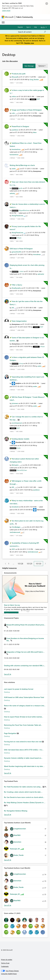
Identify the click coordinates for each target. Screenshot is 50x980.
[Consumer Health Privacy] (25, 974)
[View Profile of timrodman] (37, 254)
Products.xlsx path (19, 74)
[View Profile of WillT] (38, 99)
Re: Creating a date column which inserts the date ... (23, 792)
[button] (29, 66)
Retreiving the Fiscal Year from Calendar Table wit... (23, 725)
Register (20, 27)
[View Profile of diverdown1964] (21, 442)
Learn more (6, 10)
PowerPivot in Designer (21, 126)
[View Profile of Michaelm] (15, 465)
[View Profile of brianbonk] (15, 507)
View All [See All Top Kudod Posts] (8, 815)
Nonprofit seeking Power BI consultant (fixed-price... (26, 625)
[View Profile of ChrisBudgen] (16, 527)
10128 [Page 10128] (20, 564)
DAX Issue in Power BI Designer (21, 249)
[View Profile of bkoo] (35, 132)
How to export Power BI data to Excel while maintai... (24, 717)
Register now (29, 43)
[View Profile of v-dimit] (21, 271)
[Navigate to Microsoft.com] (8, 17)
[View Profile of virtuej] (21, 363)
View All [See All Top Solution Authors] (8, 860)
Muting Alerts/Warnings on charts (22, 165)
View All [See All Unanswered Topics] (8, 674)
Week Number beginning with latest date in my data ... (24, 766)
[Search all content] (32, 32)
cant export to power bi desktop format (19, 689)
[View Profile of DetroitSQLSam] (22, 470)
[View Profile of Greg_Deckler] (34, 79)
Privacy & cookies (7, 959)
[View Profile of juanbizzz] (15, 130)
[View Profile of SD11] (13, 549)
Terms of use (5, 963)
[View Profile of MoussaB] (15, 77)
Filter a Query (17, 285)
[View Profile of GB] (13, 487)
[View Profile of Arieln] (19, 448)
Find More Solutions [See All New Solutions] (8, 773)
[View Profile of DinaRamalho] (16, 288)
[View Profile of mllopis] (19, 238)
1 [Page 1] (9, 564)
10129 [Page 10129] (29, 564)
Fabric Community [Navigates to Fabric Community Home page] (25, 17)
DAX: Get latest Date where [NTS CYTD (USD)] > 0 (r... (24, 750)
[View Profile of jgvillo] (21, 188)
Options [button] (41, 66)
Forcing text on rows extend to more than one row (23, 742)
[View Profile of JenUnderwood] (15, 532)
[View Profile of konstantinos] (16, 149)
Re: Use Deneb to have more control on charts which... (24, 797)
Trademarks (5, 966)
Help (35, 27)
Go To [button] (43, 27)
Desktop (7, 692)
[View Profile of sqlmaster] (41, 274)
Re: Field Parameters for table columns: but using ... (23, 787)
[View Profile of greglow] (18, 383)
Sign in (28, 27)
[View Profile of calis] (13, 113)
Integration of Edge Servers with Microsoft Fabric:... (25, 652)
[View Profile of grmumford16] (16, 252)
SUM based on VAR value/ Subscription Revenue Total (24, 697)
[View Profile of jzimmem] (15, 403)
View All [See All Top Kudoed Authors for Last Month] (8, 905)
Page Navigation (10, 733)
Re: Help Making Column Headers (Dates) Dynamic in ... (25, 802)
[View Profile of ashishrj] (12, 193)
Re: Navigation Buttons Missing (16, 811)
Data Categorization (19, 321)
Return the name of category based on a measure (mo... (25, 706)
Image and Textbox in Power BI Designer (27, 110)
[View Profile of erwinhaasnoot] (17, 423)
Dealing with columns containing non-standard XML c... (25, 666)
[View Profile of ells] (13, 308)
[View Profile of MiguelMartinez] (24, 210)
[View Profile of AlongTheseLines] (17, 216)
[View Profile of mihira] (14, 96)
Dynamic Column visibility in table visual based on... (23, 758)
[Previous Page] (5, 564)
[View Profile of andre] (14, 169)
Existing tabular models (21, 439)
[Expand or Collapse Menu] (3, 22)
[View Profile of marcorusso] (41, 510)
